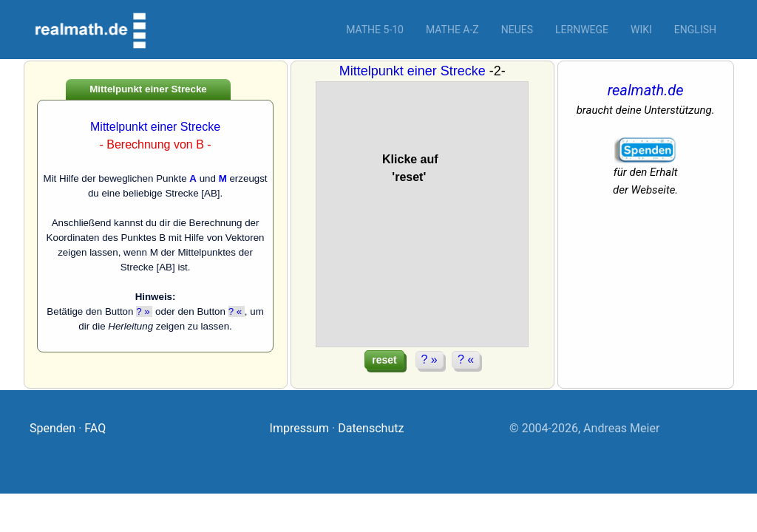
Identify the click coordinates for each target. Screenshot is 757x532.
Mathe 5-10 (375, 30)
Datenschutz (371, 428)
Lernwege (582, 30)
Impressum (300, 428)
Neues (517, 30)
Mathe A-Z (452, 30)
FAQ (95, 428)
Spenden (52, 428)
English (695, 30)
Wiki (641, 30)
